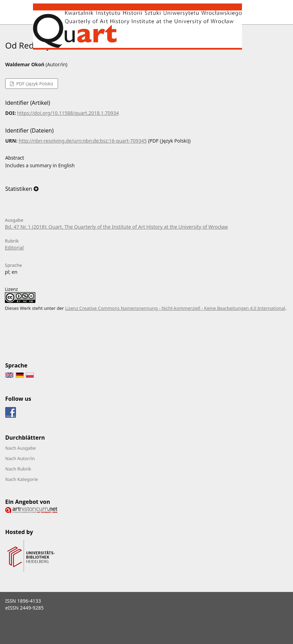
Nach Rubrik (18, 469)
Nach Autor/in (20, 458)
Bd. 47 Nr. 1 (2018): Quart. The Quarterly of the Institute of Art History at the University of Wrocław (116, 227)
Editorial (14, 248)
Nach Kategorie (22, 479)
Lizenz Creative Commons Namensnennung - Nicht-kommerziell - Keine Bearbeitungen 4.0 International (175, 308)
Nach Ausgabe (20, 448)
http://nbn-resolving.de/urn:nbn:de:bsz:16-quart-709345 (83, 141)
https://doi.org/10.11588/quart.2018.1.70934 (68, 113)
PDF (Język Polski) (34, 84)
